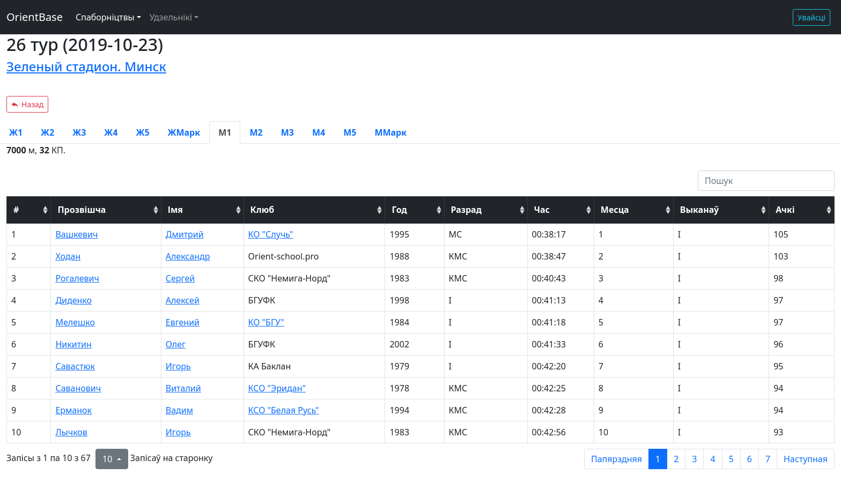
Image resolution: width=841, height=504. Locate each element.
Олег (176, 344)
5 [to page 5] (731, 459)
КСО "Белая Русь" (284, 410)
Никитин (73, 344)
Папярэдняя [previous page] (617, 459)
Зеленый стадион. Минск (86, 66)
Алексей (183, 300)
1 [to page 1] (658, 459)
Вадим (179, 410)
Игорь (178, 366)
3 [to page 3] (694, 459)
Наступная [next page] (806, 459)
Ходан (68, 256)
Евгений (183, 322)
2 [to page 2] (676, 459)
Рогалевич (77, 278)
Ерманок (73, 410)
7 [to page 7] (768, 459)
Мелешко (75, 322)
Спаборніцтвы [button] (105, 17)
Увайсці (812, 17)
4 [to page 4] (713, 459)
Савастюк (75, 366)
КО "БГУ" (266, 322)
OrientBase (35, 17)
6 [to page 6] (750, 459)
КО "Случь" (271, 234)
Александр (188, 256)
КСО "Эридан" (277, 388)
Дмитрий (185, 234)
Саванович (78, 388)
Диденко (73, 300)
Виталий (183, 388)
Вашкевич (76, 234)
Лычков (71, 432)
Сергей (180, 278)
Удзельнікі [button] (171, 17)
